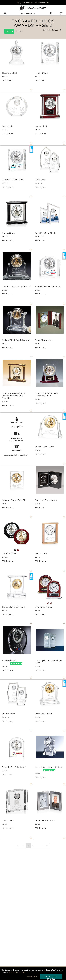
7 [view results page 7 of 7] (43, 845)
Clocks (21, 31)
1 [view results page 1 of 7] (23, 845)
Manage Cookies (32, 977)
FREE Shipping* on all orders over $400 (33, 2)
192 (11, 31)
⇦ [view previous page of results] (18, 845)
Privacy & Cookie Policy (17, 972)
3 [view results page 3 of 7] (33, 845)
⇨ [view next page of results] (47, 845)
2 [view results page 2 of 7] (28, 845)
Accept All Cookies (51, 977)
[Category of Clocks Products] (33, 27)
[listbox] (55, 30)
